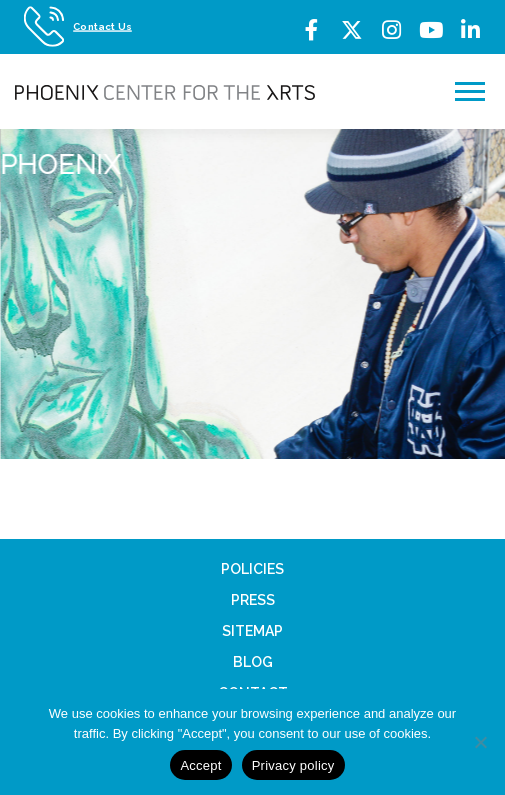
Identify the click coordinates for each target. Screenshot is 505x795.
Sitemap (252, 631)
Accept (200, 765)
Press (253, 600)
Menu (472, 91)
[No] (480, 742)
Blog (253, 662)
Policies (252, 569)
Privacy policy (293, 765)
